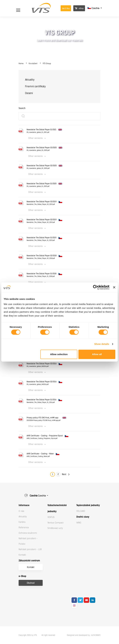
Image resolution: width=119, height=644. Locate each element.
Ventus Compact (55, 523)
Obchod (31, 583)
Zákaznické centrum (29, 561)
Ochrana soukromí (28, 533)
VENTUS (51, 517)
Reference (24, 528)
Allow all (97, 354)
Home (21, 63)
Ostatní (29, 93)
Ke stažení (33, 63)
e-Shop (22, 576)
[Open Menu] (20, 8)
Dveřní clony (83, 517)
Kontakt (22, 555)
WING (79, 523)
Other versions (35, 138)
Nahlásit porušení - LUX (30, 549)
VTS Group (47, 63)
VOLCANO (81, 511)
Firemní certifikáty (35, 86)
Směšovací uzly (55, 528)
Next (64, 474)
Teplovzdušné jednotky (88, 505)
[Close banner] (114, 287)
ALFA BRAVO (96, 635)
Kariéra (22, 522)
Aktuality (30, 80)
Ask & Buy (66, 8)
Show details (102, 344)
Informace (24, 505)
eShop (79, 8)
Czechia (94, 8)
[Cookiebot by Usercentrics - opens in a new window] (95, 287)
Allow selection (59, 354)
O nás (21, 511)
